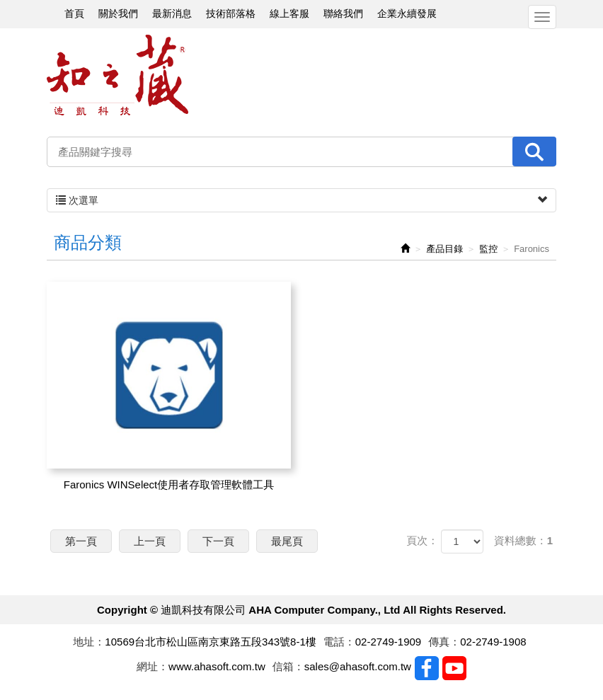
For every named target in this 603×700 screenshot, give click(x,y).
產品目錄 (444, 249)
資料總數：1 (523, 540)
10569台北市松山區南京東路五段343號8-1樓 (210, 642)
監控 (488, 249)
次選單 (301, 200)
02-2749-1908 (493, 642)
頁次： (422, 540)
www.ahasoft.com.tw (217, 666)
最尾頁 (287, 541)
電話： (339, 642)
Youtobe (454, 668)
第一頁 (81, 541)
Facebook (427, 668)
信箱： (288, 666)
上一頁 (150, 541)
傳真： (444, 642)
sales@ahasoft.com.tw (358, 666)
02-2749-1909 (388, 642)
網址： (153, 666)
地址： (89, 642)
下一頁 (218, 541)
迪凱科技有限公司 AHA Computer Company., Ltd (117, 75)
